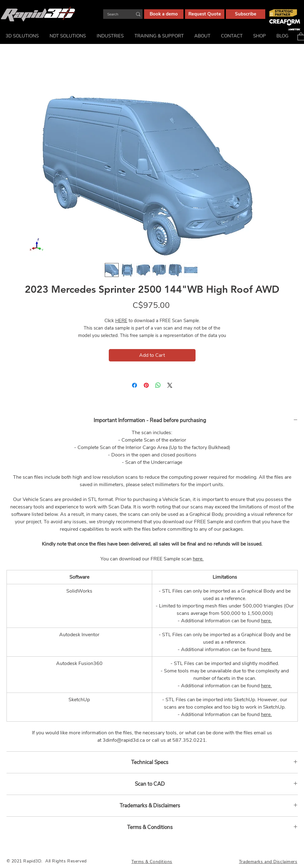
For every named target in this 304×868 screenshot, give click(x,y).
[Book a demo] (164, 14)
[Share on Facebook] (134, 385)
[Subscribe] (246, 14)
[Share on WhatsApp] (158, 385)
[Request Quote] (205, 14)
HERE (121, 321)
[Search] (115, 14)
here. (198, 559)
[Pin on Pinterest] (146, 385)
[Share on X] (170, 385)
